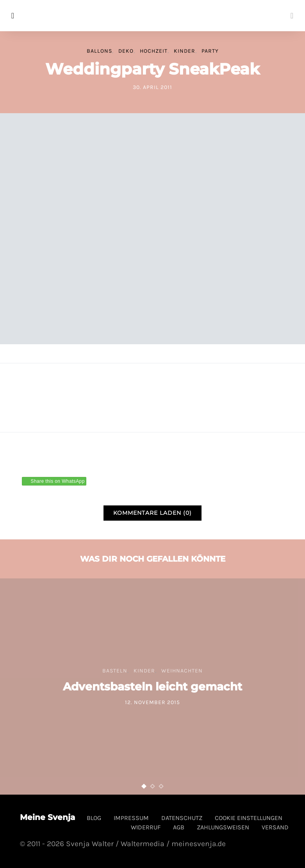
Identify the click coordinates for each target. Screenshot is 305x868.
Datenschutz (182, 818)
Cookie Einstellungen (249, 818)
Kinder (185, 51)
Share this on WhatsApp (58, 481)
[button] (144, 786)
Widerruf (146, 827)
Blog (94, 818)
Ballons (99, 51)
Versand (275, 827)
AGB (179, 827)
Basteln (115, 671)
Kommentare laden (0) (152, 513)
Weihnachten (182, 671)
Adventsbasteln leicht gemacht (152, 687)
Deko (126, 51)
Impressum (131, 818)
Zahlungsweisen (223, 827)
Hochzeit (154, 51)
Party (210, 51)
